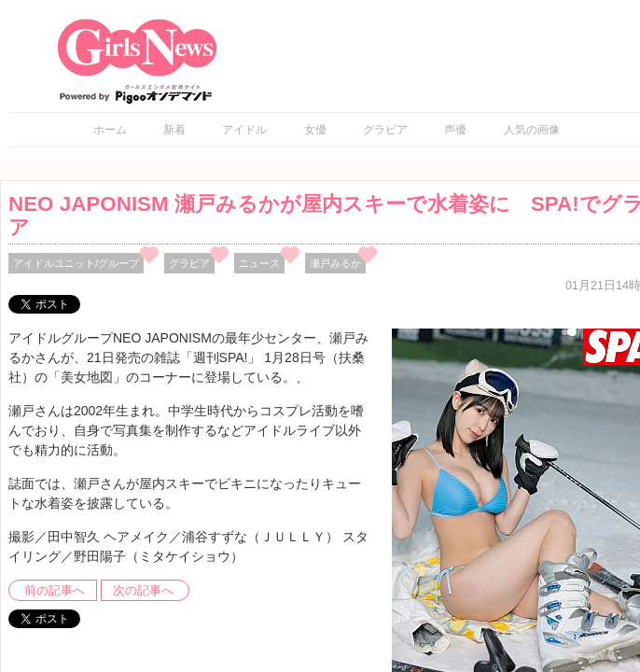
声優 (455, 130)
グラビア (385, 130)
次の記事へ (143, 591)
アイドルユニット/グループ (76, 263)
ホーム (110, 130)
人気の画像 (532, 130)
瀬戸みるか (335, 263)
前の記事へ (55, 591)
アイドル (244, 130)
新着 (174, 130)
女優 (315, 130)
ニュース (259, 263)
